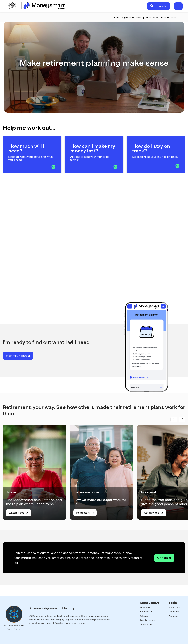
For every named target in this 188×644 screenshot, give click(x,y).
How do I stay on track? (151, 148)
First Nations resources (161, 17)
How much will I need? (26, 148)
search (152, 6)
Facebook (174, 612)
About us (145, 607)
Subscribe (146, 624)
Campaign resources (128, 17)
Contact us (146, 612)
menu (178, 6)
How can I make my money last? (93, 148)
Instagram (174, 607)
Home (35, 6)
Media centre (148, 620)
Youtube (173, 616)
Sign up (162, 558)
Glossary (145, 616)
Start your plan (16, 356)
